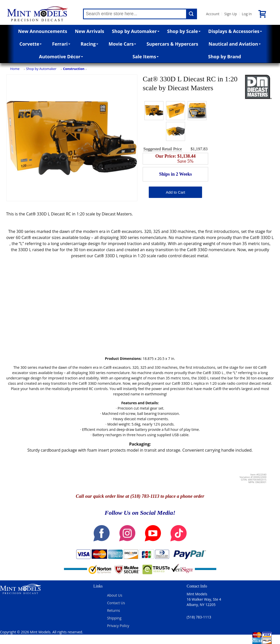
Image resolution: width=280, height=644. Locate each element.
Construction (74, 69)
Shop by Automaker (136, 31)
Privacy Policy (118, 626)
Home (15, 69)
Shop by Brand (225, 57)
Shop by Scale (184, 31)
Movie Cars (122, 44)
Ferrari (61, 44)
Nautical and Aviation (235, 44)
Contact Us (116, 603)
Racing (89, 44)
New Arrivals (89, 31)
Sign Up (230, 14)
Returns (114, 610)
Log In (247, 14)
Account (213, 14)
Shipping (114, 618)
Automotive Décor (61, 57)
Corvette (30, 44)
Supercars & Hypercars (172, 44)
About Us (115, 595)
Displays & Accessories (235, 31)
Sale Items (146, 57)
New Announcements (43, 31)
